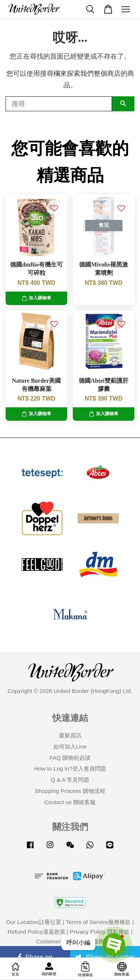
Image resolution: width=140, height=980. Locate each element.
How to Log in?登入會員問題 (70, 769)
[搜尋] (59, 104)
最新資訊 (70, 735)
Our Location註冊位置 (34, 922)
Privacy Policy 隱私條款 (99, 932)
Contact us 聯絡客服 (70, 802)
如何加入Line (70, 746)
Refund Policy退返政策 (36, 932)
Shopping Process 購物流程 (70, 791)
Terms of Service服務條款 (98, 922)
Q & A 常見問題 (70, 780)
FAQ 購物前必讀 (70, 758)
